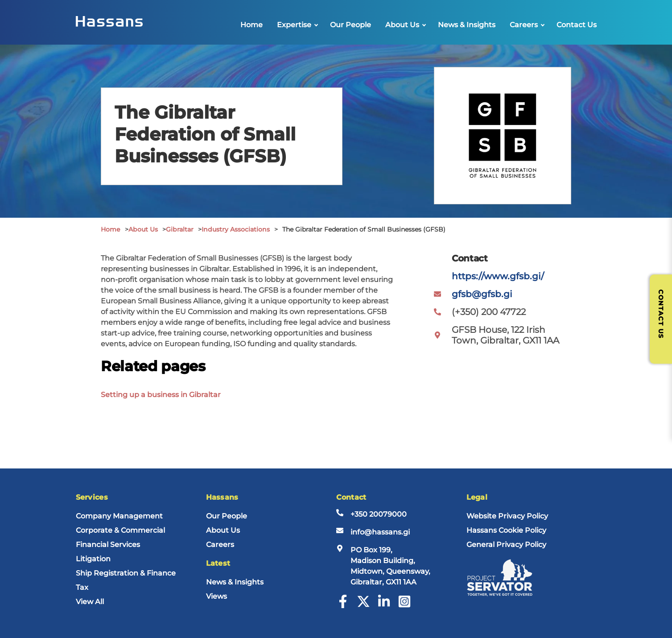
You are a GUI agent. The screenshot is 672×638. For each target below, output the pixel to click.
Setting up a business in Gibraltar (161, 395)
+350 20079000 (379, 514)
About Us (402, 25)
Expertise (294, 25)
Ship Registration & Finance (126, 573)
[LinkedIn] (384, 606)
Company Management (119, 516)
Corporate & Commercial (120, 530)
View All (90, 602)
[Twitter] (363, 606)
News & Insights (467, 25)
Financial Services (108, 545)
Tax (82, 587)
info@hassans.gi (380, 532)
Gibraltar (180, 229)
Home (251, 25)
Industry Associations (236, 229)
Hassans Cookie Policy (506, 530)
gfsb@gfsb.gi (482, 294)
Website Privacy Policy (507, 516)
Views (216, 596)
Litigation (93, 559)
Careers (524, 25)
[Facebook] (343, 606)
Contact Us (577, 25)
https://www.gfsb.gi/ (498, 276)
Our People (350, 25)
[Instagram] (404, 606)
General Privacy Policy (506, 545)
